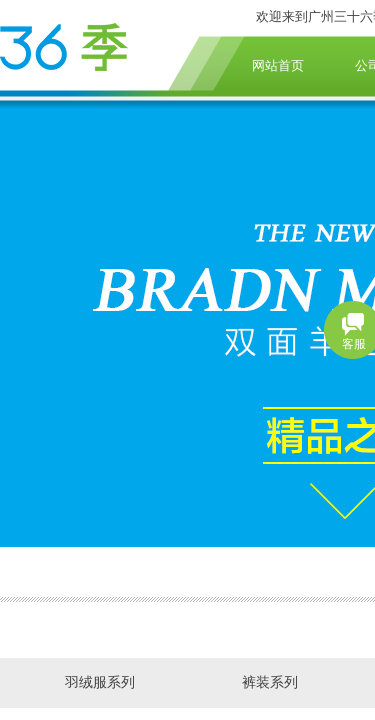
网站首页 (278, 65)
